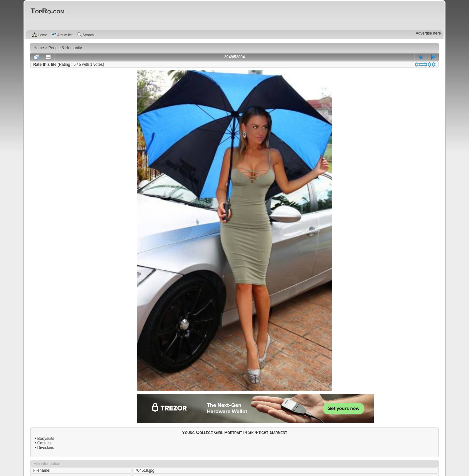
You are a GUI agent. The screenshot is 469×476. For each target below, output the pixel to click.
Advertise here (428, 33)
